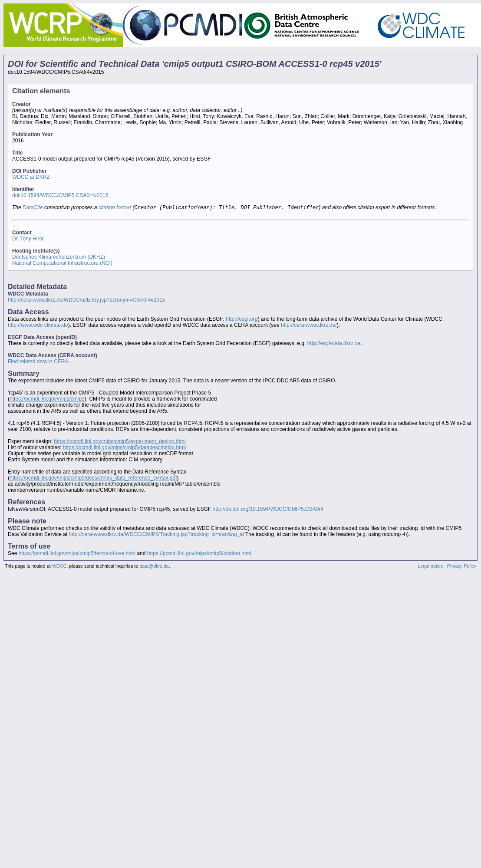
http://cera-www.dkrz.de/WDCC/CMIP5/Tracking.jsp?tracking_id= (156, 535)
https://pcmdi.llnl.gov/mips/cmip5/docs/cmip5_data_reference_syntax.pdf (93, 479)
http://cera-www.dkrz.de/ (309, 326)
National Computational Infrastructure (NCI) (62, 264)
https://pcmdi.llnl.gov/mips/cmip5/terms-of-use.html (77, 554)
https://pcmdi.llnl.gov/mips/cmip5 (47, 400)
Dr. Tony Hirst (28, 240)
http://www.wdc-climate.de (38, 326)
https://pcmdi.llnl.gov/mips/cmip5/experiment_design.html (120, 442)
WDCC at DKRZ (31, 177)
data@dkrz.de (154, 567)
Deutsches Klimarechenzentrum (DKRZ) (59, 258)
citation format (115, 208)
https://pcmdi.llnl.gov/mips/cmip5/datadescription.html (124, 448)
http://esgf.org (242, 320)
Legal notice (431, 567)
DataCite (33, 208)
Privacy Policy (462, 567)
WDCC (59, 567)
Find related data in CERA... (40, 362)
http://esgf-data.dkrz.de (334, 344)
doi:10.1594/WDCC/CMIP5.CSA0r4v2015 (60, 195)
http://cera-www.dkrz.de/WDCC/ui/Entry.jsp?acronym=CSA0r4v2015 (86, 301)
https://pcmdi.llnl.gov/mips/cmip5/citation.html (199, 554)
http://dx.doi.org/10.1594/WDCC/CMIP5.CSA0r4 (268, 510)
